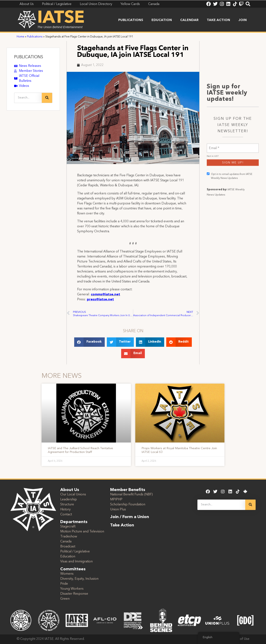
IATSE (61, 18)
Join (243, 20)
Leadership (69, 500)
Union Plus (118, 510)
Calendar (189, 20)
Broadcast (68, 547)
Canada (66, 542)
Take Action (218, 20)
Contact (66, 515)
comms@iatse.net (105, 295)
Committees (73, 569)
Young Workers (72, 589)
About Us (70, 490)
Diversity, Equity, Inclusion (79, 579)
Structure (67, 505)
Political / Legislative (75, 552)
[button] (89, 342)
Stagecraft (68, 527)
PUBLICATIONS (29, 57)
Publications (131, 20)
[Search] (47, 98)
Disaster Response (74, 594)
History (65, 510)
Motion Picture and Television (82, 532)
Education (162, 20)
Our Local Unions (73, 495)
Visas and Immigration (76, 562)
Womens (67, 574)
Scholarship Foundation (128, 505)
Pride (64, 584)
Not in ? (213, 263)
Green (65, 599)
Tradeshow (69, 537)
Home (20, 37)
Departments (74, 522)
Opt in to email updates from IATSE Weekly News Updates (230, 282)
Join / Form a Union (130, 517)
